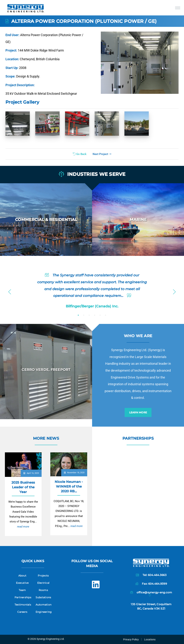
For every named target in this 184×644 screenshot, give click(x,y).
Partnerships (138, 438)
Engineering (44, 612)
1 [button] (78, 315)
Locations (150, 639)
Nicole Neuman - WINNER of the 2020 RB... (69, 486)
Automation (44, 605)
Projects (43, 576)
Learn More (138, 412)
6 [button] (106, 315)
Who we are (138, 336)
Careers (22, 612)
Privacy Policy (131, 639)
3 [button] (89, 315)
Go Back (80, 154)
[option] (46, 220)
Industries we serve (92, 174)
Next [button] (174, 291)
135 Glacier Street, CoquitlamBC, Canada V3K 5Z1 (151, 606)
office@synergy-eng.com (154, 592)
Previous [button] (10, 291)
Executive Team (22, 586)
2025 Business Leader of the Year (23, 487)
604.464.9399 (158, 584)
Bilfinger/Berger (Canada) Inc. (92, 306)
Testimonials (23, 605)
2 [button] (84, 315)
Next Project (102, 154)
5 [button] (100, 315)
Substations (43, 597)
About (22, 576)
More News (46, 438)
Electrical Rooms (43, 586)
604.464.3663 (157, 575)
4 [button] (95, 315)
